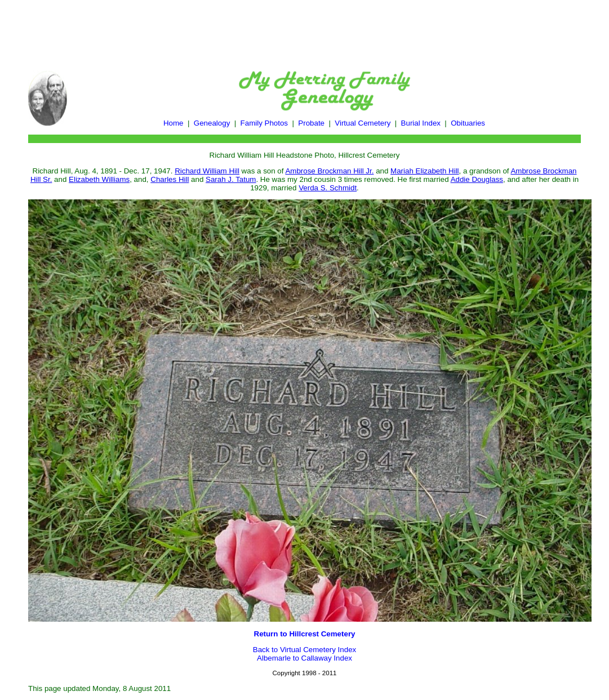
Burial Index (421, 123)
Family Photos (264, 123)
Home (174, 123)
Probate (311, 123)
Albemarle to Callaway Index (304, 658)
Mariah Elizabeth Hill (424, 171)
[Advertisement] (305, 30)
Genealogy (212, 123)
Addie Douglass (477, 179)
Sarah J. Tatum (231, 179)
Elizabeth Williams (99, 179)
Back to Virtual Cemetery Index (304, 650)
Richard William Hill (207, 171)
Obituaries (468, 123)
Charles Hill (170, 179)
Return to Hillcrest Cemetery (305, 634)
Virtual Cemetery (363, 123)
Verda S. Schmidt (328, 188)
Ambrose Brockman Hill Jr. (329, 171)
